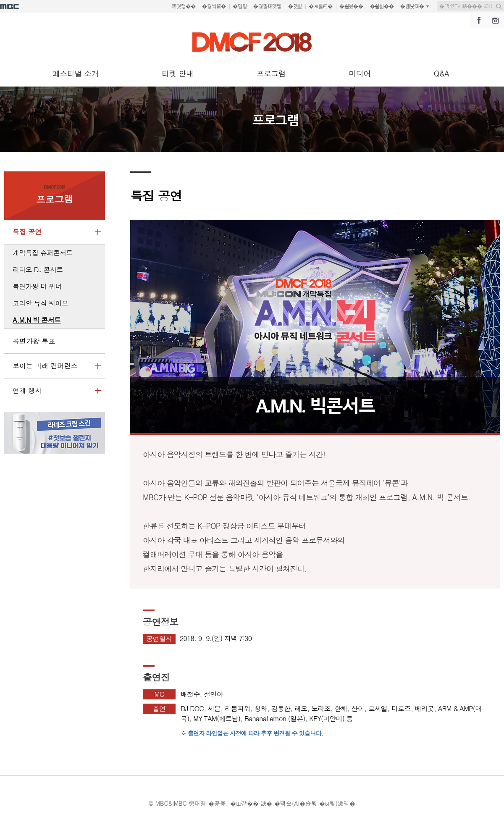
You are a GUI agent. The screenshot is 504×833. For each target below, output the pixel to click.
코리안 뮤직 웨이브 (40, 303)
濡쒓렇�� (184, 6)
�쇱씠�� (351, 6)
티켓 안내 (177, 73)
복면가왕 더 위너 (37, 286)
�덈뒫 (240, 6)
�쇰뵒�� (382, 6)
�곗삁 (295, 6)
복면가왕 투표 (34, 341)
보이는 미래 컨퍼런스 (52, 370)
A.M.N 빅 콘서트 (37, 320)
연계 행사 (52, 394)
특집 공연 (52, 236)
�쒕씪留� (214, 6)
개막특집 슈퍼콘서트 (43, 253)
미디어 (360, 73)
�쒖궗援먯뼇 (267, 6)
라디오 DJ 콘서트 (38, 269)
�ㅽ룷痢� (321, 6)
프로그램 (271, 73)
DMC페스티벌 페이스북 (479, 20)
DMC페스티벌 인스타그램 (496, 20)
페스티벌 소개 (76, 73)
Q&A (442, 73)
